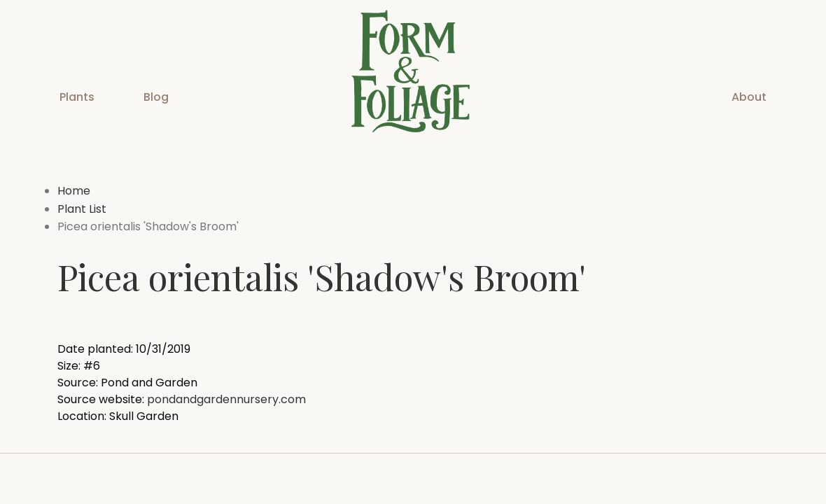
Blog (156, 97)
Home (74, 191)
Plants (77, 97)
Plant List (82, 209)
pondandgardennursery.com (226, 399)
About (749, 97)
